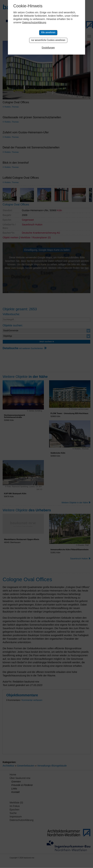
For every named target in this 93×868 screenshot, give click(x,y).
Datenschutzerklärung (34, 22)
